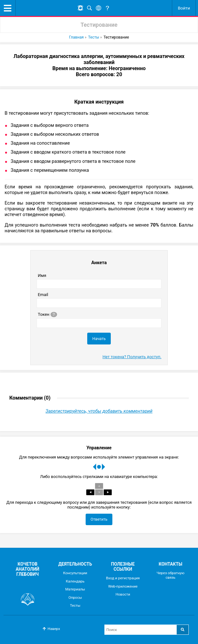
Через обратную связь (170, 575)
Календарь (75, 581)
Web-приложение (123, 586)
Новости (123, 594)
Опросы (75, 597)
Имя (42, 275)
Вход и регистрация (123, 578)
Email (43, 295)
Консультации (75, 573)
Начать (99, 339)
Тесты (94, 37)
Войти (184, 8)
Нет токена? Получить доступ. (132, 357)
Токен (48, 314)
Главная (76, 37)
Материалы (75, 589)
